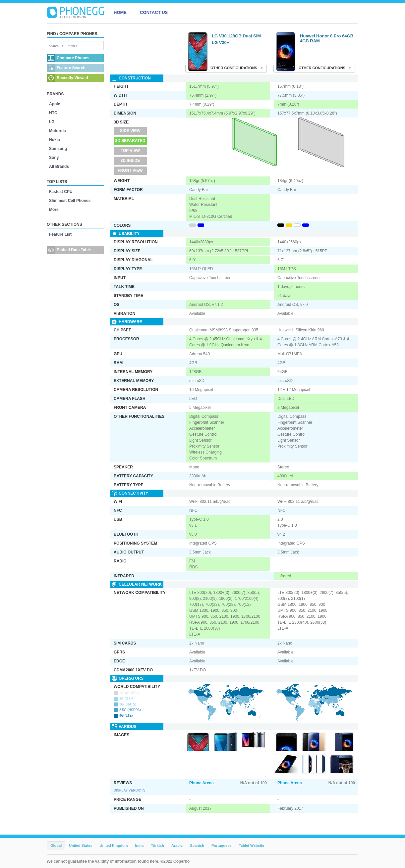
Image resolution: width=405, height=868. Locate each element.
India (139, 845)
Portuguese (222, 845)
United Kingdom (114, 845)
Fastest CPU (61, 192)
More (54, 210)
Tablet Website (251, 845)
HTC (53, 113)
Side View (130, 131)
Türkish (157, 845)
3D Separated (130, 141)
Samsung (58, 149)
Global (56, 845)
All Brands (59, 167)
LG (52, 122)
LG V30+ (220, 43)
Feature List (60, 234)
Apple (55, 104)
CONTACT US (154, 12)
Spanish (197, 845)
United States (81, 845)
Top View (130, 151)
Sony (54, 158)
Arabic (177, 845)
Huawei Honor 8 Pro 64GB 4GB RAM (327, 38)
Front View (130, 170)
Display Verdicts (130, 790)
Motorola (58, 131)
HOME (120, 12)
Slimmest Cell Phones (70, 201)
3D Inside (130, 161)
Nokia (55, 140)
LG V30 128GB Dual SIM (236, 36)
